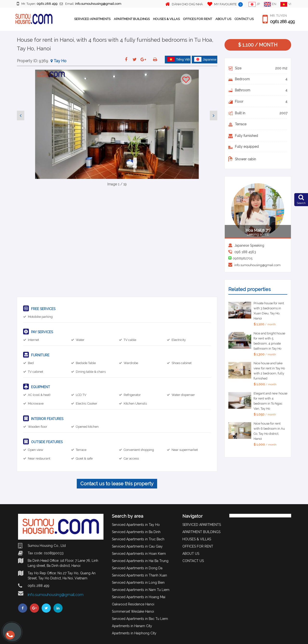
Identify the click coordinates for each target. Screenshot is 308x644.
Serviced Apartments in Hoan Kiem (139, 554)
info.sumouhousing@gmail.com (257, 265)
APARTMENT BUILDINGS (132, 19)
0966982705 (243, 258)
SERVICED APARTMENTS (92, 19)
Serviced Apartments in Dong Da (137, 568)
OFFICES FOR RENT (198, 19)
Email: (90, 4)
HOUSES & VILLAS (166, 19)
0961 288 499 (282, 22)
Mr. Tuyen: (37, 4)
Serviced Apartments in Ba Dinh (136, 532)
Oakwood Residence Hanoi (133, 604)
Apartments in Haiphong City (134, 633)
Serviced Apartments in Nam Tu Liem (141, 590)
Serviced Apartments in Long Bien (138, 583)
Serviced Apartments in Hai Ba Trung (140, 561)
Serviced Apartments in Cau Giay (137, 546)
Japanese (205, 59)
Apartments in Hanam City (132, 626)
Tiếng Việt (179, 59)
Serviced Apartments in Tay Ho (136, 525)
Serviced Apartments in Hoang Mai (139, 597)
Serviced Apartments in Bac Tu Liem (140, 619)
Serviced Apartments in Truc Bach (138, 539)
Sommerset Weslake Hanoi (133, 611)
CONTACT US (244, 19)
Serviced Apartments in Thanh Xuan (139, 575)
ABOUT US (223, 19)
